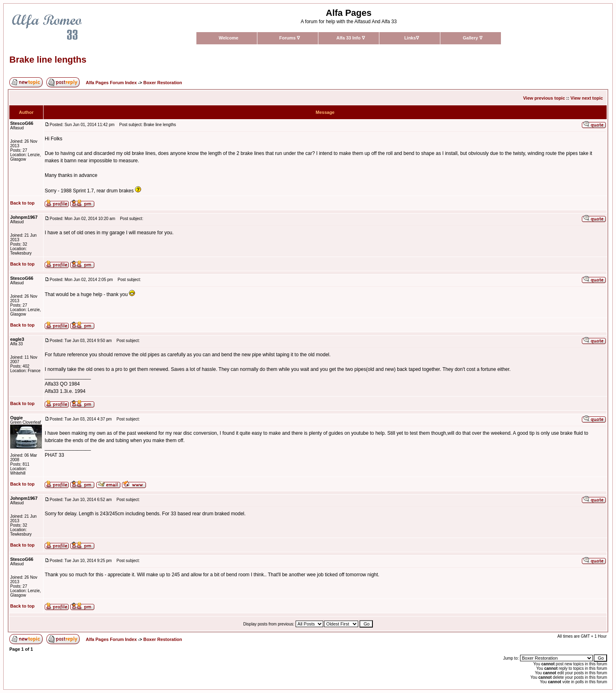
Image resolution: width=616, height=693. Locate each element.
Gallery (472, 38)
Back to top (22, 203)
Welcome (229, 38)
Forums (289, 38)
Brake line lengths (48, 60)
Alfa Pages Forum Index (111, 83)
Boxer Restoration (162, 83)
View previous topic (544, 98)
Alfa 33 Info (350, 38)
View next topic (587, 98)
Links (411, 38)
